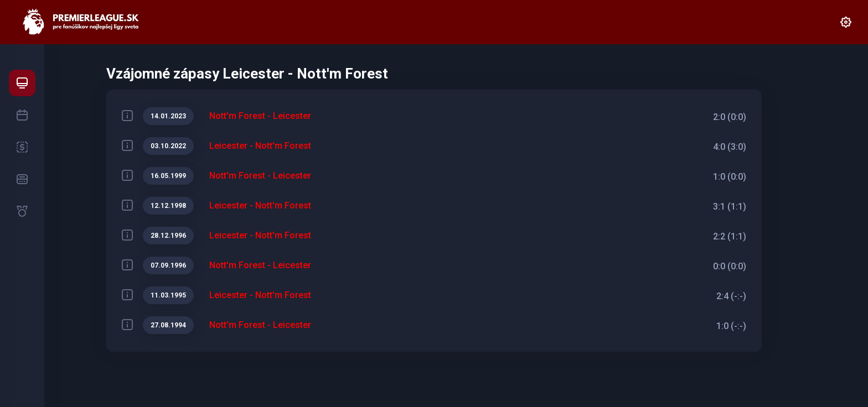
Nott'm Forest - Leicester (260, 116)
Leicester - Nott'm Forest (260, 146)
